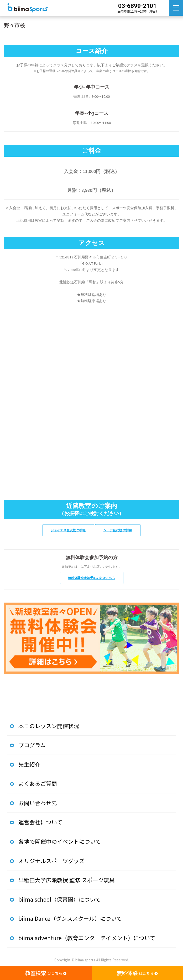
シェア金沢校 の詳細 (119, 530)
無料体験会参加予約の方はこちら (91, 578)
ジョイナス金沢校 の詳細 (67, 530)
